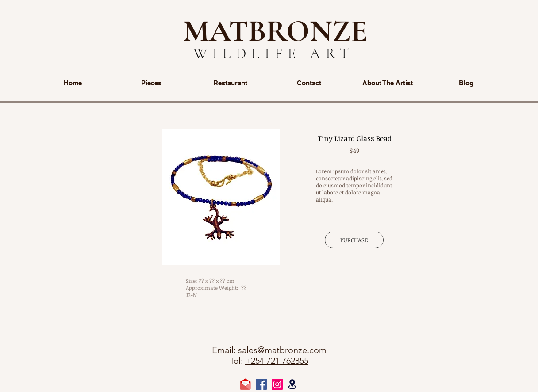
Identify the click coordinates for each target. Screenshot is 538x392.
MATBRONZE (275, 31)
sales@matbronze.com (282, 350)
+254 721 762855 (277, 361)
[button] (221, 197)
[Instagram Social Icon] (277, 384)
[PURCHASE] (354, 240)
